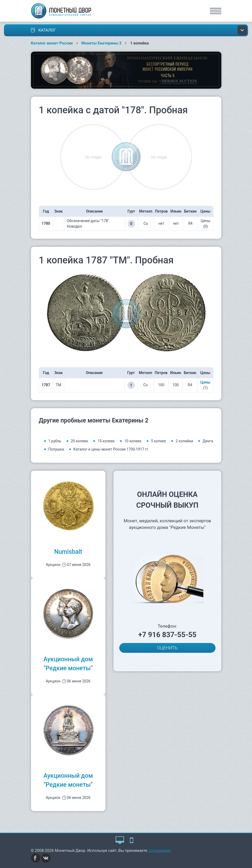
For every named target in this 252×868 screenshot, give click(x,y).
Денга (208, 441)
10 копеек (133, 441)
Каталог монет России (52, 43)
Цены (205, 382)
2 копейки (184, 441)
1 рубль (55, 441)
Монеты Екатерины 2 (102, 43)
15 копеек (106, 441)
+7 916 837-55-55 (167, 635)
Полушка (56, 449)
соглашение (160, 851)
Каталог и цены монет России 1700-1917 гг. (111, 449)
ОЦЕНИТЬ (167, 648)
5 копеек (159, 441)
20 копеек (79, 441)
